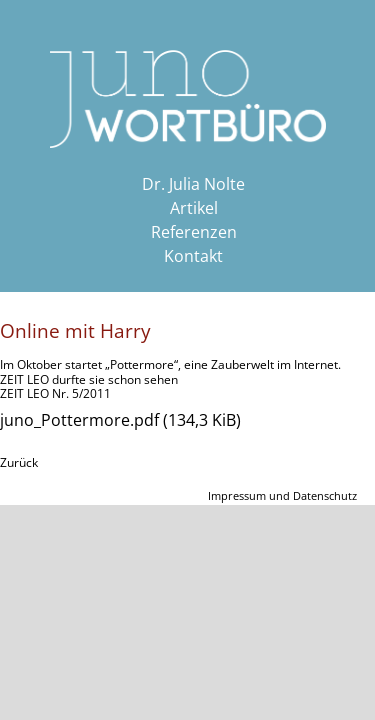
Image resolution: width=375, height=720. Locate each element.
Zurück (19, 462)
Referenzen (194, 232)
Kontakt (193, 256)
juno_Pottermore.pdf (120, 420)
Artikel (194, 208)
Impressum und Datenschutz (282, 495)
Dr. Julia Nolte (193, 184)
